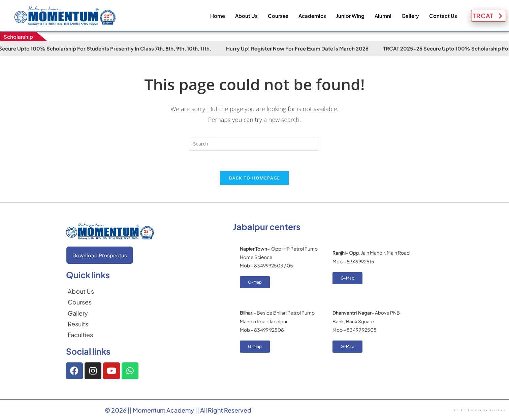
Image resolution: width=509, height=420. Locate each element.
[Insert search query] (255, 144)
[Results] (81, 324)
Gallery (410, 16)
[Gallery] (81, 313)
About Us (246, 16)
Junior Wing (350, 16)
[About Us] (81, 291)
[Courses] (81, 302)
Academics (312, 16)
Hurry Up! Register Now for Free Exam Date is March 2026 (309, 48)
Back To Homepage (254, 178)
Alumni (383, 16)
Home (218, 16)
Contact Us (443, 16)
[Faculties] (81, 335)
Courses (278, 16)
